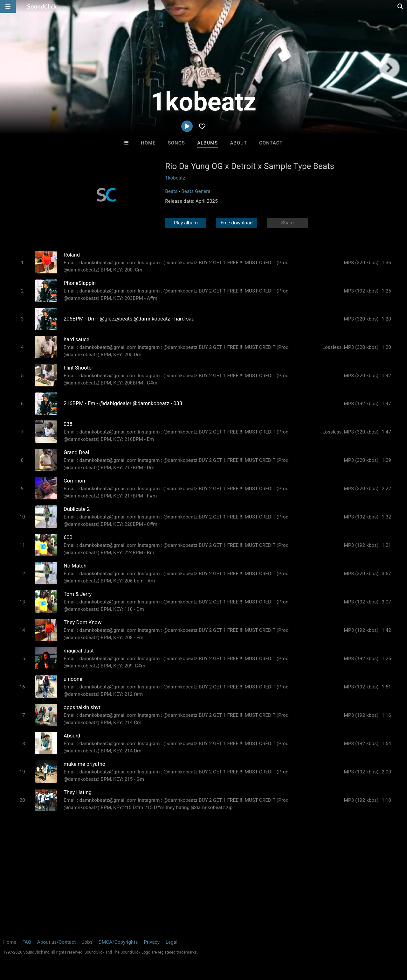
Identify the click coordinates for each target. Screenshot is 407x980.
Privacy (152, 942)
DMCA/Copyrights (118, 942)
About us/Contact (56, 942)
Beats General (196, 191)
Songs (176, 143)
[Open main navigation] (8, 6)
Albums (207, 143)
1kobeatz (175, 178)
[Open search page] (401, 6)
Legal (172, 942)
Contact (271, 143)
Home (148, 143)
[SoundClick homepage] (42, 6)
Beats (171, 191)
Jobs (87, 942)
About (238, 143)
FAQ (27, 942)
